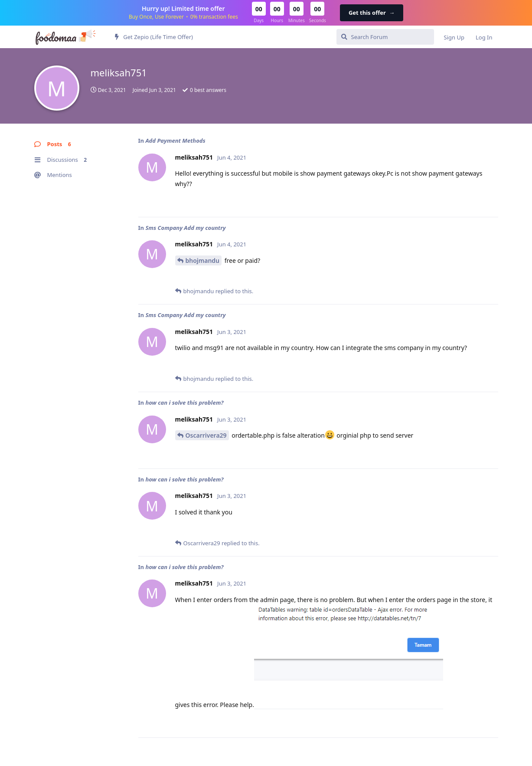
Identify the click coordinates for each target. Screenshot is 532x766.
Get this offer (372, 13)
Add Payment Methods (175, 141)
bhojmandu (203, 260)
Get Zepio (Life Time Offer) (154, 37)
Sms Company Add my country (185, 228)
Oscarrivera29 (206, 435)
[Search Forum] (385, 37)
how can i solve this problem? (184, 403)
